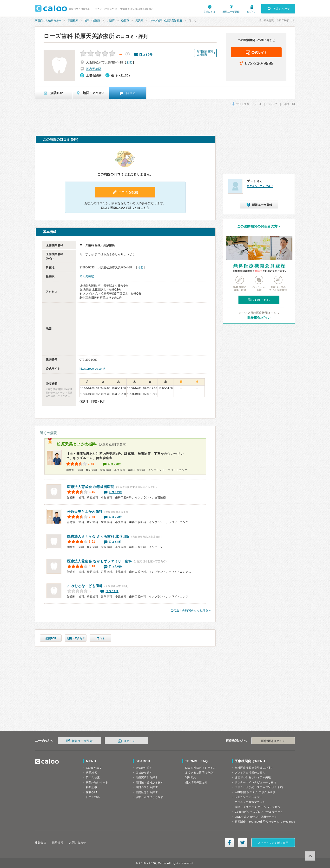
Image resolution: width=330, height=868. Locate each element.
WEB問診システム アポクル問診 (255, 792)
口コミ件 (146, 55)
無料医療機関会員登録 (205, 53)
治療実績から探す (147, 777)
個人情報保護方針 (196, 782)
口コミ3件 (114, 464)
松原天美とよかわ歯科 (77, 444)
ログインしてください (260, 186)
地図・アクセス (76, 638)
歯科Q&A (92, 792)
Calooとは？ (94, 768)
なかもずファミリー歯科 (100, 561)
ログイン (252, 12)
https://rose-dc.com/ (92, 369)
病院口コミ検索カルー (48, 20)
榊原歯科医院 (91, 487)
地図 (129, 62)
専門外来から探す (147, 787)
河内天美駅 (94, 69)
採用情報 (58, 843)
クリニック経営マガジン (250, 802)
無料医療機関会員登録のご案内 (254, 768)
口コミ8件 (115, 542)
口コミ (101, 638)
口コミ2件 (115, 492)
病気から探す (144, 768)
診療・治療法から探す (150, 797)
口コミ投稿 (93, 797)
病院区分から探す (147, 792)
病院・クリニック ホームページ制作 (257, 807)
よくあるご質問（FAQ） (201, 773)
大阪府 (111, 20)
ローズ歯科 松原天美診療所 (166, 20)
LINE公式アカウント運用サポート (256, 817)
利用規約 (191, 777)
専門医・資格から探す (150, 782)
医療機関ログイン (259, 318)
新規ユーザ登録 (231, 12)
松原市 (125, 20)
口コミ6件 (115, 566)
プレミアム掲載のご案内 (250, 773)
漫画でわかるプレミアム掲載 (253, 777)
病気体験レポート (97, 782)
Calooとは (210, 12)
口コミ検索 (93, 777)
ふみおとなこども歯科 (85, 586)
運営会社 (40, 843)
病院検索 (73, 20)
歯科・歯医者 (92, 20)
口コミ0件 (112, 591)
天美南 (139, 20)
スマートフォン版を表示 (273, 843)
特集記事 (92, 787)
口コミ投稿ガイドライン (201, 768)
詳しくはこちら (259, 300)
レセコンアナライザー (249, 797)
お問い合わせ (77, 843)
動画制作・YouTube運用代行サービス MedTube (265, 822)
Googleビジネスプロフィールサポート (259, 812)
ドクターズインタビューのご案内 (255, 782)
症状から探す (144, 773)
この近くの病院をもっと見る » (191, 610)
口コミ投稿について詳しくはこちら (125, 208)
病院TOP (51, 638)
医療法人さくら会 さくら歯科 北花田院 (98, 536)
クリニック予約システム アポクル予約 (259, 787)
